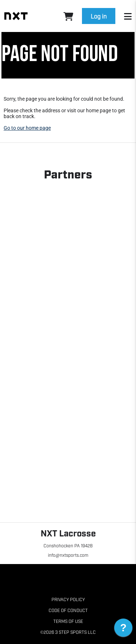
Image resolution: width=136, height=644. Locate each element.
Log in (99, 16)
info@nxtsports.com (68, 555)
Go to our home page (27, 128)
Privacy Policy (68, 599)
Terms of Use (68, 621)
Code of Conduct (68, 610)
